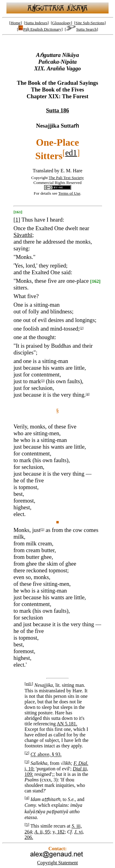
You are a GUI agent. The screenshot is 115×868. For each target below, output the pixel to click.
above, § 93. (46, 755)
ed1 (71, 153)
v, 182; (59, 832)
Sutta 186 (57, 110)
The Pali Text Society (66, 178)
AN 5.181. (67, 724)
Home (15, 23)
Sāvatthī (23, 235)
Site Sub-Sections (90, 23)
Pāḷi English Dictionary (40, 29)
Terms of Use (69, 193)
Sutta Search (81, 29)
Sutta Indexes (36, 23)
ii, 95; (43, 832)
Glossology (61, 23)
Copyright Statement (57, 863)
